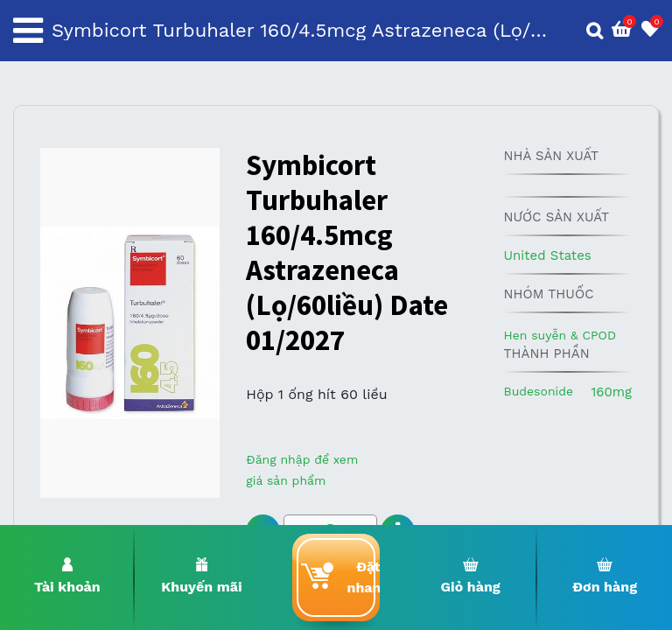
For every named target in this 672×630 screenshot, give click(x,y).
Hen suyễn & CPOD (560, 335)
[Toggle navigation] (28, 31)
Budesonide (538, 391)
